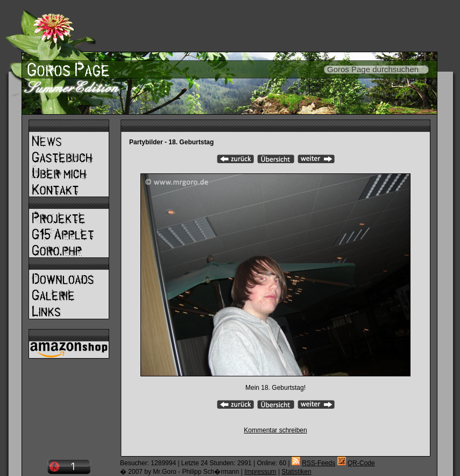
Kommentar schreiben (275, 430)
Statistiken (296, 472)
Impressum (260, 472)
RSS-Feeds (319, 463)
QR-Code (361, 463)
